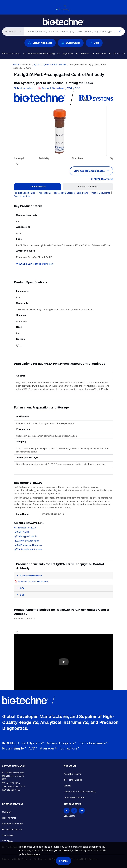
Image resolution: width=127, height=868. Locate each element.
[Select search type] (13, 32)
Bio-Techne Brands (73, 780)
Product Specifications (25, 193)
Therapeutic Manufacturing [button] (44, 53)
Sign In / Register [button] (40, 43)
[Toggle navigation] (4, 20)
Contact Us (69, 816)
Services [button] (87, 53)
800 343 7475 (18, 787)
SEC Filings (7, 841)
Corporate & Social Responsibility (80, 792)
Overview (7, 812)
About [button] (119, 53)
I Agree (63, 861)
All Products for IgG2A (25, 528)
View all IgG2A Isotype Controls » (35, 264)
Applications (45, 193)
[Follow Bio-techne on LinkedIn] (67, 811)
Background (83, 193)
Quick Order (71, 43)
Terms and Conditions (74, 797)
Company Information (13, 824)
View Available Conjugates (89, 171)
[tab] (38, 187)
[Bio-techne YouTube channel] (82, 811)
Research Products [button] (14, 53)
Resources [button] (104, 53)
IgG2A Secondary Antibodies (28, 549)
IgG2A (37, 64)
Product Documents (100, 193)
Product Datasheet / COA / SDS (61, 88)
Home (16, 64)
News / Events (9, 818)
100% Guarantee (104, 179)
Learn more (34, 854)
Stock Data (8, 835)
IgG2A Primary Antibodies (26, 541)
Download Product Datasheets (33, 581)
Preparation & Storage (64, 193)
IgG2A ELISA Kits (22, 532)
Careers (67, 786)
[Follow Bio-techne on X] (74, 811)
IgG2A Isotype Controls (55, 64)
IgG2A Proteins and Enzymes (28, 545)
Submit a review (24, 88)
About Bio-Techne (72, 774)
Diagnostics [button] (70, 53)
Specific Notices (22, 196)
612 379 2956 (13, 783)
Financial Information (12, 829)
